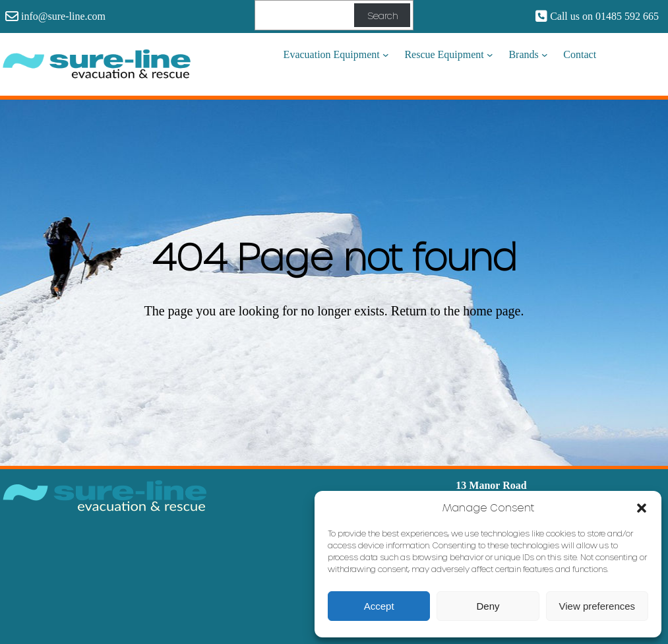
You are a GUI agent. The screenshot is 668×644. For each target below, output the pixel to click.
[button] (642, 507)
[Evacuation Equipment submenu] (386, 55)
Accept (379, 606)
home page (492, 311)
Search (382, 16)
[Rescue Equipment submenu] (490, 55)
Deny (488, 606)
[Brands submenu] (545, 55)
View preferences (597, 606)
